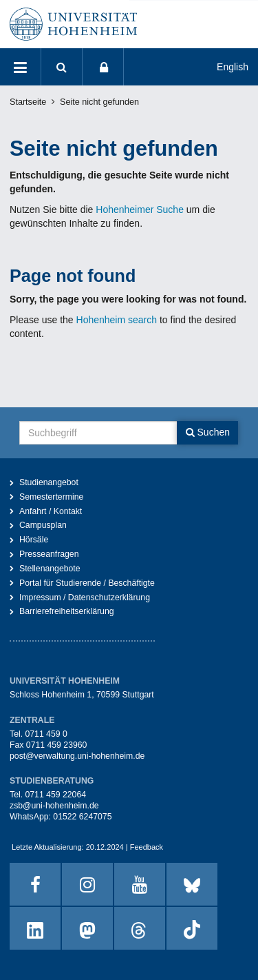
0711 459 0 (46, 734)
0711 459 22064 (55, 795)
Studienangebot (49, 482)
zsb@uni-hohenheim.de (54, 806)
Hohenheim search (117, 320)
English (233, 67)
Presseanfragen (49, 554)
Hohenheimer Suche (140, 210)
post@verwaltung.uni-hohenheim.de (77, 756)
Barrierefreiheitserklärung (67, 611)
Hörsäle (34, 540)
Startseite (28, 102)
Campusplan (43, 525)
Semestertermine (51, 497)
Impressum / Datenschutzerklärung (85, 598)
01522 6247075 (82, 817)
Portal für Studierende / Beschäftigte (87, 583)
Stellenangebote (50, 569)
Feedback (147, 847)
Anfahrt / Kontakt (51, 511)
